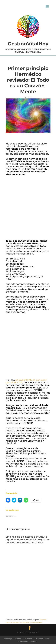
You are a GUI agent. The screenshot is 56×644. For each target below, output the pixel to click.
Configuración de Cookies (27, 641)
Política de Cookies (42, 639)
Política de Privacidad (24, 639)
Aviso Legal (8, 639)
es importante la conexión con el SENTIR (26, 381)
